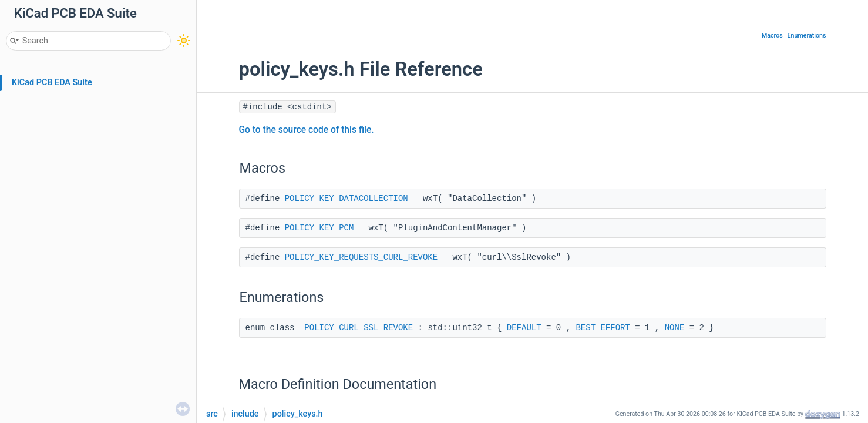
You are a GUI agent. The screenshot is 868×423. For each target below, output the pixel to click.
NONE (675, 328)
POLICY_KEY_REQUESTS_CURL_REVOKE (361, 257)
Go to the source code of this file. (307, 130)
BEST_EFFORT (603, 328)
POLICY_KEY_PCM (319, 228)
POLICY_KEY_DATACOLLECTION (346, 199)
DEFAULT (524, 328)
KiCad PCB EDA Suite (52, 83)
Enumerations (807, 36)
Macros (772, 36)
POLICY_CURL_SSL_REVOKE (359, 328)
